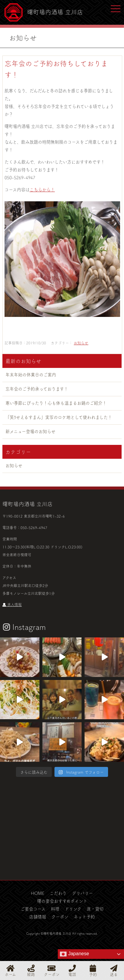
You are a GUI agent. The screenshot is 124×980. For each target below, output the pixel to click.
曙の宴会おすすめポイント (62, 901)
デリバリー (82, 893)
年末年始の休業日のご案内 (31, 375)
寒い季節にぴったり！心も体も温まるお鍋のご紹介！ (56, 403)
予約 (93, 970)
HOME (38, 893)
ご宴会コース (33, 909)
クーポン (60, 917)
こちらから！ (42, 190)
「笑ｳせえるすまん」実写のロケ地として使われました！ (59, 417)
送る (114, 970)
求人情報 (12, 605)
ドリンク (73, 909)
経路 (31, 970)
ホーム (10, 970)
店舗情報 (38, 917)
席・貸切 (95, 909)
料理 (55, 909)
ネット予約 (84, 917)
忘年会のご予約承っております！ (37, 389)
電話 (72, 970)
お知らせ (81, 343)
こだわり (58, 893)
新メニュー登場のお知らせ (30, 431)
